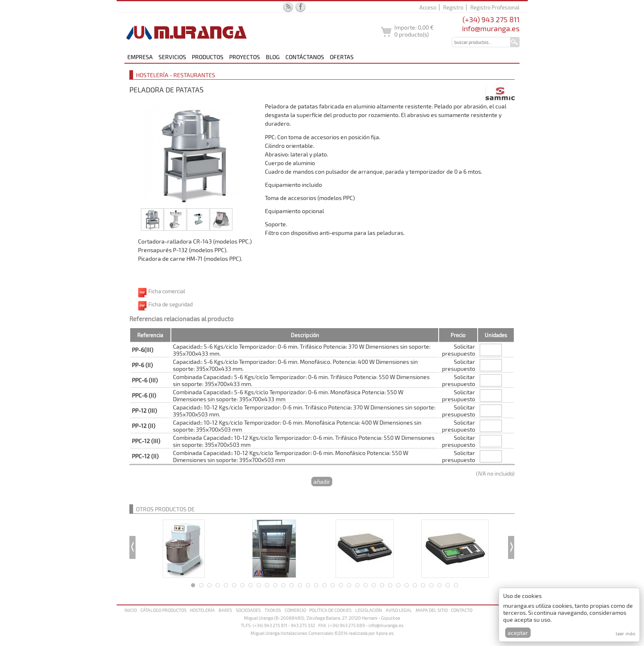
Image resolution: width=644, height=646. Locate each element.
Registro (453, 7)
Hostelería (202, 610)
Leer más (626, 633)
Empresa (140, 57)
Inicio (131, 610)
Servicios (172, 57)
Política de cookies (330, 610)
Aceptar (518, 633)
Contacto (462, 610)
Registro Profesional (495, 7)
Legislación (369, 610)
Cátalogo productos (163, 610)
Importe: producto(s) (414, 31)
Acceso (428, 7)
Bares (225, 610)
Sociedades (248, 610)
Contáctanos (305, 57)
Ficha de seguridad (170, 304)
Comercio (295, 610)
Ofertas (342, 57)
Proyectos (245, 57)
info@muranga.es (491, 28)
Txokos (273, 610)
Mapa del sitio (432, 610)
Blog (273, 57)
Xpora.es (385, 633)
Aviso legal (399, 610)
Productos (208, 57)
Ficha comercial (167, 291)
